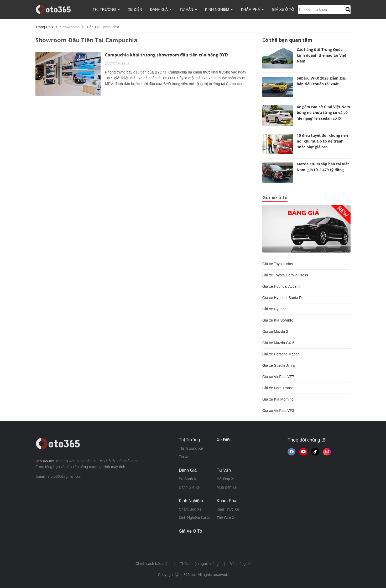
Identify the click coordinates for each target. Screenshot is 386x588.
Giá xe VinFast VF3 (278, 411)
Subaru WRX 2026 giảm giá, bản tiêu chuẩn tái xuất (321, 81)
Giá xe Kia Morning (278, 399)
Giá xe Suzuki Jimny (279, 365)
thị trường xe (191, 448)
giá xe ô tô (283, 9)
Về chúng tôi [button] (240, 564)
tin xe (184, 457)
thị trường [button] (106, 9)
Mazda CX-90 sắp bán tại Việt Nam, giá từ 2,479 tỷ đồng (323, 167)
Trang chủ (44, 27)
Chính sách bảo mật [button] (152, 564)
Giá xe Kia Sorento (278, 320)
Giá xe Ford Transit (278, 388)
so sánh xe (189, 479)
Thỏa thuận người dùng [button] (199, 564)
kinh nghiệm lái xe (195, 518)
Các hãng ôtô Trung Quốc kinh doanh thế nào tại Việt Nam (322, 55)
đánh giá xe (189, 487)
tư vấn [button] (188, 9)
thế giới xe (226, 518)
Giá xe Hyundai (275, 309)
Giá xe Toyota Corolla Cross (285, 275)
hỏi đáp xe (226, 479)
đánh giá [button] (161, 9)
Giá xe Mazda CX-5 (278, 343)
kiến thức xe (228, 509)
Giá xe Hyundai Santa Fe (283, 298)
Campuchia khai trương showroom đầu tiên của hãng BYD (166, 55)
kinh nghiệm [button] (219, 9)
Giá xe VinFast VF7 (278, 377)
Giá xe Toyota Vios (278, 264)
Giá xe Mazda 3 (275, 332)
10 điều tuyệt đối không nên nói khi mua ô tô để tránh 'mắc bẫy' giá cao (322, 141)
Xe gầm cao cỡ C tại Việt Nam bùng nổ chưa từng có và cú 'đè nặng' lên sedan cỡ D (323, 112)
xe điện (135, 9)
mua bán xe (227, 487)
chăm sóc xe (190, 509)
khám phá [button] (252, 9)
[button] (347, 9)
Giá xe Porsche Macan (281, 354)
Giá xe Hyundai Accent (281, 286)
